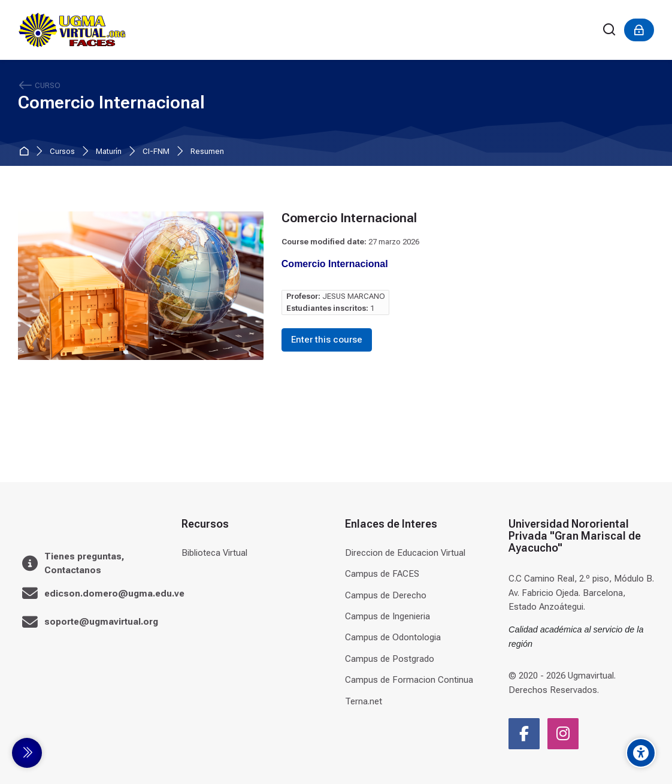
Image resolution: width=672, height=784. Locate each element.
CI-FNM (156, 152)
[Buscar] (610, 30)
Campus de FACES (382, 574)
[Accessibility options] (641, 753)
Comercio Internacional (111, 103)
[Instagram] (563, 734)
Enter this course (327, 340)
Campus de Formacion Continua (409, 680)
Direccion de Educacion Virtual (405, 553)
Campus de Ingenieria (388, 616)
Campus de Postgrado (390, 659)
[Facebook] (524, 734)
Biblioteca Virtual (214, 553)
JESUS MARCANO (354, 296)
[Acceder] (639, 30)
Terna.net (364, 701)
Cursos (62, 152)
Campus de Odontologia (393, 637)
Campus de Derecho (386, 595)
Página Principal (26, 152)
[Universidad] (72, 30)
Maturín (109, 152)
